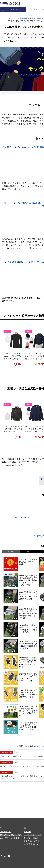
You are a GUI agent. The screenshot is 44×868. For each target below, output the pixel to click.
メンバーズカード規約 (33, 835)
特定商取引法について (33, 844)
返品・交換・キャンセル (10, 838)
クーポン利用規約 (31, 838)
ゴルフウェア (29, 551)
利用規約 (27, 832)
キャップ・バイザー (23, 517)
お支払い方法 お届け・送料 (11, 835)
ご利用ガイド (5, 832)
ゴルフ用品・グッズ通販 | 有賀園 (17, 18)
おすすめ (11, 551)
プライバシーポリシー (33, 841)
